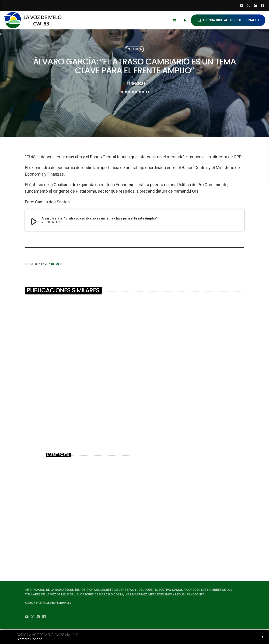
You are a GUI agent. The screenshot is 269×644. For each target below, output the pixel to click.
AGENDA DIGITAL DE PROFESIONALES (228, 20)
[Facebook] (262, 6)
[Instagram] (255, 6)
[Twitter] (248, 6)
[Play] (185, 20)
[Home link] (35, 20)
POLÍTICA (134, 49)
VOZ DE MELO (54, 265)
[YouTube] (241, 6)
